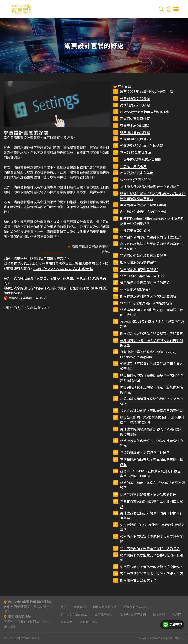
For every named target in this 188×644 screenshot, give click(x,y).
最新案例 (80, 607)
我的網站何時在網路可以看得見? (144, 256)
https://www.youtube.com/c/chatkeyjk (63, 269)
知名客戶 (159, 615)
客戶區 (177, 615)
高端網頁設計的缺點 (135, 105)
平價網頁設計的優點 (135, 99)
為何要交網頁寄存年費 (137, 173)
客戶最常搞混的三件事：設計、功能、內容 (151, 574)
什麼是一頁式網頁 (133, 166)
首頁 (64, 607)
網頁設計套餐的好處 (135, 132)
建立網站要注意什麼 (135, 119)
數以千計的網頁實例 (133, 615)
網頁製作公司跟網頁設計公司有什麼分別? (151, 237)
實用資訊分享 (103, 615)
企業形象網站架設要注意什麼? (142, 276)
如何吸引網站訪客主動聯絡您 (142, 146)
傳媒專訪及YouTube (137, 607)
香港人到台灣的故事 (74, 615)
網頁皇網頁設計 (12, 638)
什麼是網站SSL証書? (135, 290)
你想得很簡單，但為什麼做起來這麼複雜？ (151, 567)
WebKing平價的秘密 (135, 180)
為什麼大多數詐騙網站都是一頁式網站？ (150, 187)
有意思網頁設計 (32, 638)
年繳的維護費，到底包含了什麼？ (145, 453)
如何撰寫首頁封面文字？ (138, 581)
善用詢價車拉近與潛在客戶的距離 (145, 283)
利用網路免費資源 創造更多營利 (144, 212)
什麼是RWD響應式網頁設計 (141, 160)
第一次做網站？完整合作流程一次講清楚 (150, 549)
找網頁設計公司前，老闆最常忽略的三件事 (151, 411)
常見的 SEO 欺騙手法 (136, 153)
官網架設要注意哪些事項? (139, 269)
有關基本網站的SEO (135, 126)
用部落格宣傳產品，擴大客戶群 (143, 205)
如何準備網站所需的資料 (138, 263)
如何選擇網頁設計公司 (137, 139)
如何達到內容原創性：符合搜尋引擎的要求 (151, 334)
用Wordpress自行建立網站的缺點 (145, 112)
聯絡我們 (66, 622)
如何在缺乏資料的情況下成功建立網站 (148, 297)
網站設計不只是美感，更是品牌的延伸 (148, 495)
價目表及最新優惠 (105, 607)
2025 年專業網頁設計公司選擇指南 (146, 303)
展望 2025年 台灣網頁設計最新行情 (147, 92)
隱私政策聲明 (88, 622)
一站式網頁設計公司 (135, 231)
